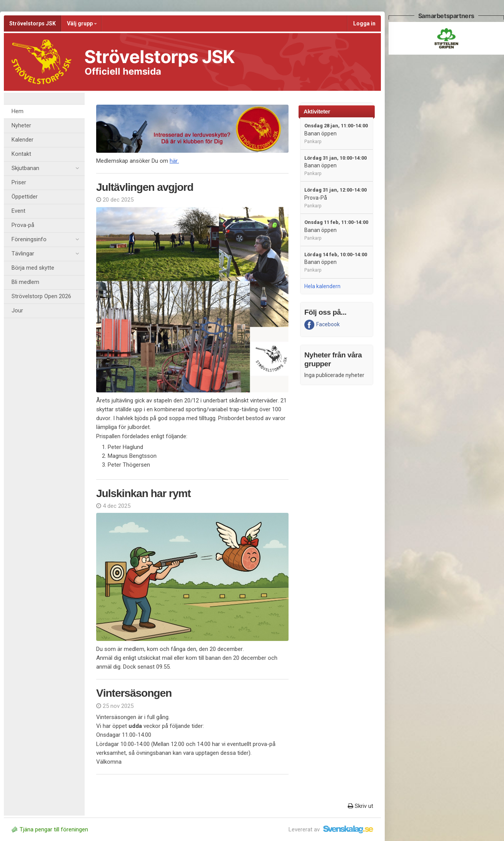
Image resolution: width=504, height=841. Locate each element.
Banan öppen (336, 133)
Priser (19, 183)
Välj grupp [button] (82, 23)
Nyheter (21, 126)
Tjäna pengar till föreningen (50, 829)
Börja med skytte (33, 268)
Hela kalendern (322, 286)
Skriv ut (360, 806)
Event (18, 211)
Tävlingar (45, 254)
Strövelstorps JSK (33, 23)
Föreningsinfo (45, 240)
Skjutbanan (45, 169)
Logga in (364, 23)
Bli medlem (25, 282)
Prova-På (335, 198)
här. (174, 161)
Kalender (23, 140)
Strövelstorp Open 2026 (41, 296)
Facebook (322, 325)
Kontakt (21, 154)
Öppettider (25, 197)
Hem (18, 111)
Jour (17, 311)
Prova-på (23, 225)
